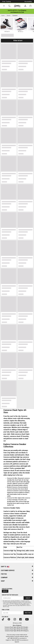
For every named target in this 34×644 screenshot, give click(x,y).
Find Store (28, 613)
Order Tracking (6, 2)
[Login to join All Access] (17, 10)
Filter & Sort (17, 40)
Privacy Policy (11, 604)
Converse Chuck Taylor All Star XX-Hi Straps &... (17, 631)
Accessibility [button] (28, 2)
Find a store (6, 610)
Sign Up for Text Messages (10, 595)
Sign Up (5, 591)
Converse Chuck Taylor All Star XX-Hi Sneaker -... (17, 627)
